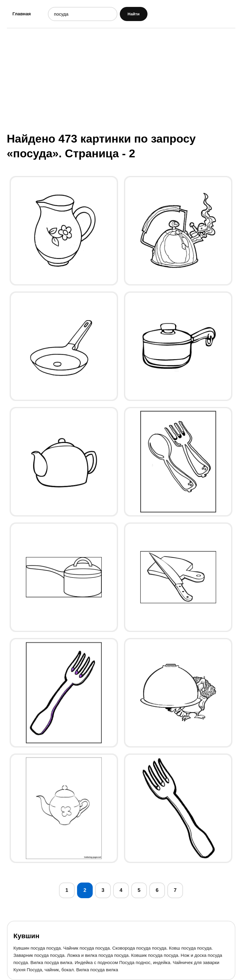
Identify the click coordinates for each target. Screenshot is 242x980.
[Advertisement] (121, 80)
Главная (22, 14)
